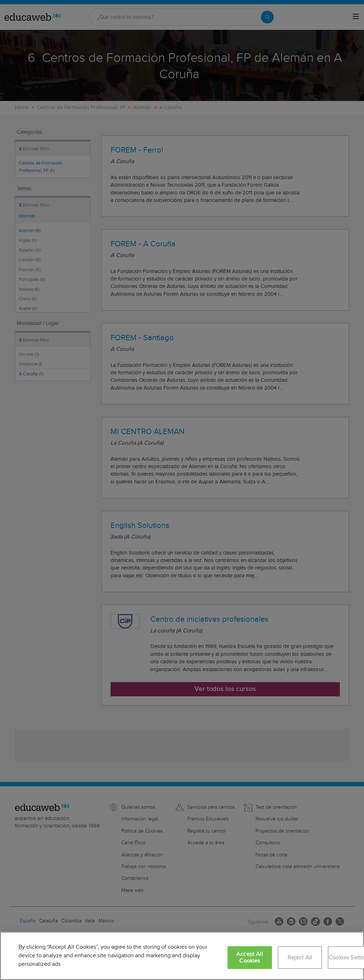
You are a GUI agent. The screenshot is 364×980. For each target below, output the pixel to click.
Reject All (300, 958)
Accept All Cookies (250, 958)
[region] (182, 956)
